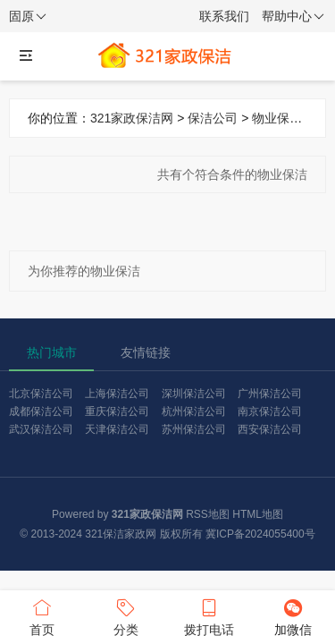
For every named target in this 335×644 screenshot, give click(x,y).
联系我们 (224, 16)
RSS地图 (208, 514)
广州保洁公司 (270, 394)
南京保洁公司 (270, 411)
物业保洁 (277, 118)
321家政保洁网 (132, 118)
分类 (126, 616)
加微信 (293, 616)
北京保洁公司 (41, 394)
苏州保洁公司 (194, 429)
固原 (28, 17)
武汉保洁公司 (41, 429)
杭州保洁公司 (194, 411)
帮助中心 (293, 17)
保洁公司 (213, 118)
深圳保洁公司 (194, 394)
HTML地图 (258, 514)
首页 (42, 616)
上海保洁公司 (117, 394)
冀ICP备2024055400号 (260, 534)
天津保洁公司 (117, 429)
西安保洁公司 (270, 429)
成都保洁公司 (41, 411)
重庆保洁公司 (117, 411)
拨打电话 (210, 616)
